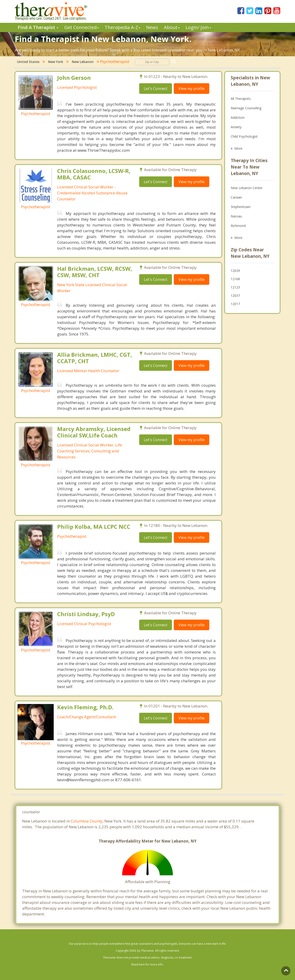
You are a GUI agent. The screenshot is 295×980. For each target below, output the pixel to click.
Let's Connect (156, 89)
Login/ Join (198, 27)
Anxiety (236, 127)
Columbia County (87, 821)
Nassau (236, 216)
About (172, 27)
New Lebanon (83, 62)
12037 (235, 295)
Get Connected (82, 27)
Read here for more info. (147, 964)
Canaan (236, 197)
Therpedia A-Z (122, 27)
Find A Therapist (38, 27)
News (152, 27)
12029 (235, 271)
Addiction (238, 117)
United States (28, 62)
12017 (235, 304)
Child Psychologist (244, 136)
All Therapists (241, 99)
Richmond (238, 226)
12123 (235, 287)
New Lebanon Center (247, 188)
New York (56, 62)
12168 (235, 279)
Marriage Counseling (246, 108)
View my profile (192, 89)
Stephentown (241, 207)
